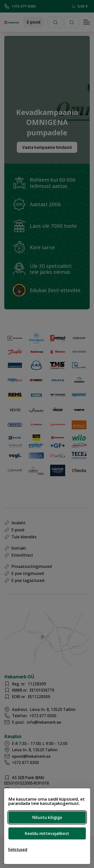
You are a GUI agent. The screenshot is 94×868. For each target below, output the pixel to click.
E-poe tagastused (28, 580)
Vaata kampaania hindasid (47, 147)
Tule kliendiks (24, 537)
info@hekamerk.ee (44, 722)
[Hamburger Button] (87, 22)
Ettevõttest (22, 555)
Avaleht (19, 523)
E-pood (34, 22)
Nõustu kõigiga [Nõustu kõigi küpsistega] (47, 817)
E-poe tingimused (28, 573)
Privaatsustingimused (32, 566)
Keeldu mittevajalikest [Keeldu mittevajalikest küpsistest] (47, 833)
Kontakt (19, 548)
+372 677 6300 (20, 6)
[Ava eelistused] (18, 849)
